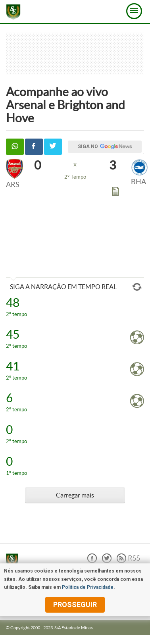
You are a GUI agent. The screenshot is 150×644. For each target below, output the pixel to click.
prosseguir (75, 604)
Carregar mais (75, 495)
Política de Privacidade (88, 587)
